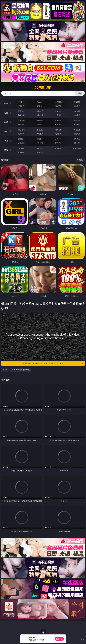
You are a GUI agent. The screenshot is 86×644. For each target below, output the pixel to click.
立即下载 (59, 639)
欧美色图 (58, 130)
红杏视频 (21, 152)
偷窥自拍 (21, 130)
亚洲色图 (40, 130)
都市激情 (21, 139)
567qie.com (43, 87)
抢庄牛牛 (77, 106)
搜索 (80, 93)
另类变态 (77, 124)
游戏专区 (77, 102)
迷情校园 (21, 143)
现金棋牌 (58, 106)
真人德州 (40, 102)
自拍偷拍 (40, 111)
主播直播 (58, 115)
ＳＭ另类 (77, 115)
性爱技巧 (77, 143)
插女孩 (21, 148)
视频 (6, 113)
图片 (6, 131)
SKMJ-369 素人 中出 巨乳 (21, 370)
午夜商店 (40, 148)
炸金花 (40, 106)
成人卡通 (58, 120)
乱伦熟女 (58, 124)
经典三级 (40, 124)
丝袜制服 (40, 115)
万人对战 (58, 102)
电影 (6, 122)
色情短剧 (40, 152)
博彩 (6, 104)
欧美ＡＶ (58, 111)
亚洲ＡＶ (21, 111)
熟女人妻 (21, 115)
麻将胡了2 (21, 106)
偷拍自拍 (40, 120)
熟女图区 (58, 134)
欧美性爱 (77, 120)
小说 (6, 141)
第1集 (5, 370)
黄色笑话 (58, 143)
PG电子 (21, 102)
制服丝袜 (21, 124)
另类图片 (77, 134)
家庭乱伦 (40, 139)
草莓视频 (58, 148)
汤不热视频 (77, 148)
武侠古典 (77, 139)
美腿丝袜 (21, 134)
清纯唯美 (40, 134)
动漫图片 (77, 130)
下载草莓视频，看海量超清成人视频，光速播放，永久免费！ (52, 363)
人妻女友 (58, 139)
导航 (6, 150)
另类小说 (40, 143)
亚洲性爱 (21, 120)
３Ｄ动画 (77, 111)
